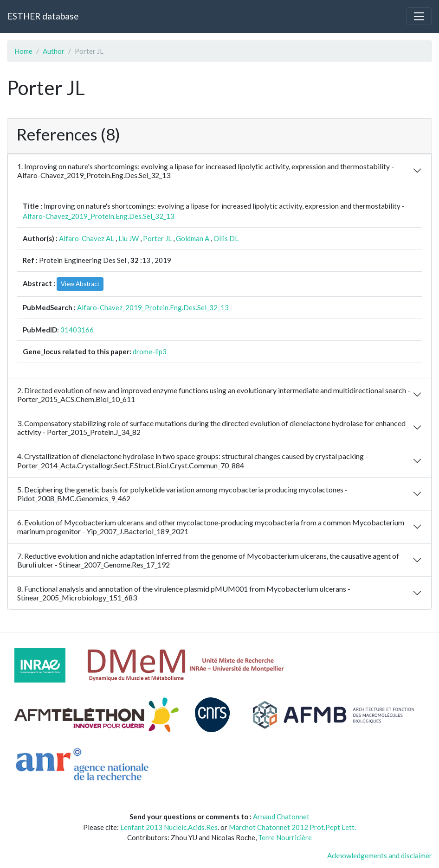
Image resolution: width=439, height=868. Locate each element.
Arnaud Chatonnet (281, 817)
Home (23, 51)
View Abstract (80, 284)
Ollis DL (226, 238)
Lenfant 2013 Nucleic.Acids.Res (169, 827)
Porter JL (157, 238)
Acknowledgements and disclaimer (380, 855)
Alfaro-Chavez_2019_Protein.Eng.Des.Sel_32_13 (99, 216)
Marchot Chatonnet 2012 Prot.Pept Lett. (292, 827)
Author (54, 51)
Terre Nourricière (285, 837)
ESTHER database (43, 16)
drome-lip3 (150, 351)
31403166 (77, 330)
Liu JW (129, 238)
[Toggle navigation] (419, 16)
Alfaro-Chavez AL (87, 238)
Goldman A (193, 238)
